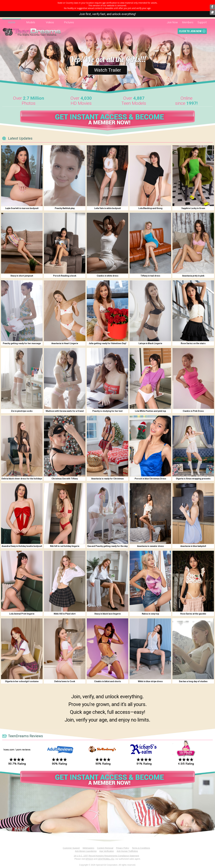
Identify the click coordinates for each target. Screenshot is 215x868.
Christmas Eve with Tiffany (65, 479)
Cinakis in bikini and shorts (108, 681)
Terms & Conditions (141, 848)
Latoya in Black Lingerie (150, 343)
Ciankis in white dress (108, 276)
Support (202, 22)
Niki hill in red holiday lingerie (65, 546)
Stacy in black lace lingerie (107, 614)
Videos (50, 22)
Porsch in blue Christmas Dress (150, 479)
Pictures (69, 22)
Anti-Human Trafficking (127, 851)
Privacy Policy (123, 848)
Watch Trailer (108, 70)
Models (31, 22)
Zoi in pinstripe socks (22, 411)
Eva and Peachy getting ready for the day (108, 546)
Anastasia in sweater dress (150, 546)
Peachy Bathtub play (65, 208)
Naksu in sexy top (150, 614)
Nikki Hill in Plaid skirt (65, 614)
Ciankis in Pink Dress (193, 411)
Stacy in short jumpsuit (22, 276)
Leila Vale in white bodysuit (107, 208)
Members (188, 22)
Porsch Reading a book (65, 276)
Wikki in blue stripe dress (150, 681)
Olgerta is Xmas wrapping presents (193, 479)
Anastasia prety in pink (193, 276)
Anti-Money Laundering (86, 851)
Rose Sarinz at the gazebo (193, 614)
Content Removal (105, 848)
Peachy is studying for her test (107, 411)
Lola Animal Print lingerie (22, 614)
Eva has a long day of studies (193, 681)
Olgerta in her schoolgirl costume (22, 681)
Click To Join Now (190, 31)
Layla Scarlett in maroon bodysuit (22, 208)
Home (12, 22)
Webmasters (88, 848)
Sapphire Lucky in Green (193, 208)
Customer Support (71, 848)
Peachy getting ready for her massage (22, 343)
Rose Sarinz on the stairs (193, 343)
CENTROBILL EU (106, 859)
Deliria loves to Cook (65, 681)
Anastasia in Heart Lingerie (65, 343)
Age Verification (107, 851)
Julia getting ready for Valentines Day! (107, 343)
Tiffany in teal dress (150, 276)
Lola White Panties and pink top (150, 411)
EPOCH (89, 859)
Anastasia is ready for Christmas (107, 479)
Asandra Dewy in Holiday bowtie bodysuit (22, 546)
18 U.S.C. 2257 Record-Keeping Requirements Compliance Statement (106, 856)
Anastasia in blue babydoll (193, 546)
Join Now (172, 22)
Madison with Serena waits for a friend (65, 411)
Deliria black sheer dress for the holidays (22, 479)
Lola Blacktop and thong (150, 208)
